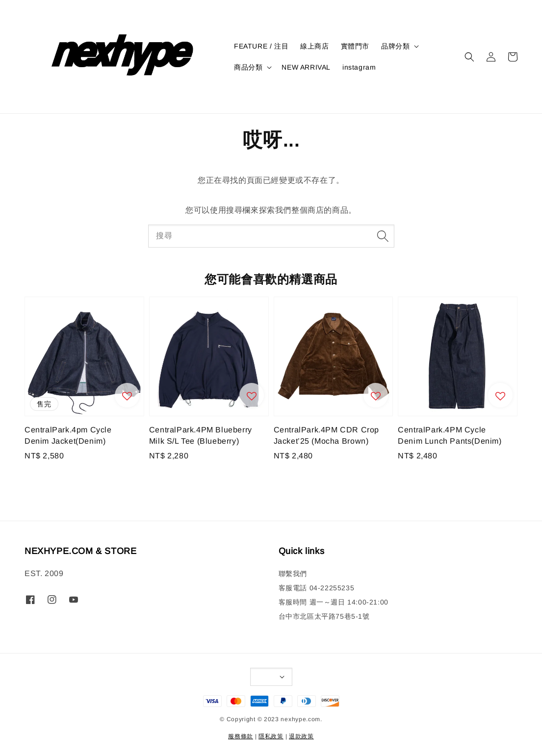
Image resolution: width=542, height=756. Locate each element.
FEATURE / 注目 (261, 46)
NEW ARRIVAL (306, 67)
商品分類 (248, 67)
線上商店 (314, 46)
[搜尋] (383, 236)
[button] (469, 57)
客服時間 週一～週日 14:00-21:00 (334, 602)
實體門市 (355, 46)
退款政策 (301, 736)
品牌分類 (395, 46)
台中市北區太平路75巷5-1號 (324, 616)
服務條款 (241, 736)
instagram (359, 67)
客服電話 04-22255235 (317, 588)
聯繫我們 (293, 574)
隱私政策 (271, 736)
